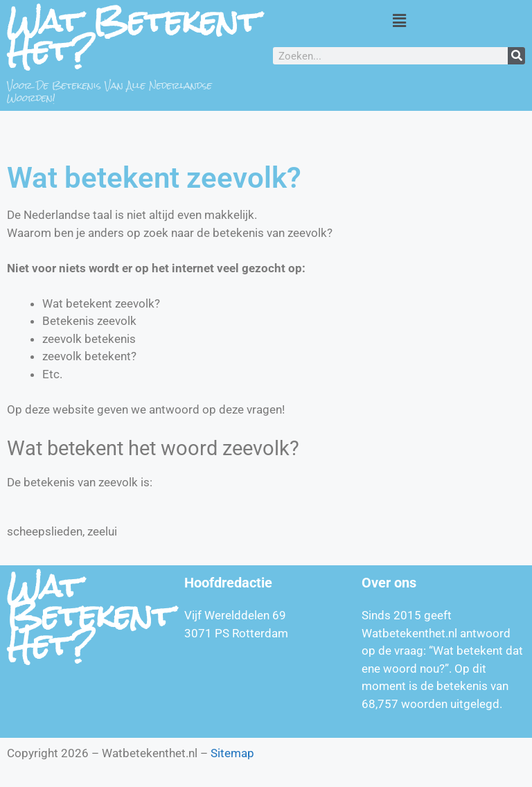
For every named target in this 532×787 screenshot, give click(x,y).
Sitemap (232, 753)
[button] (399, 20)
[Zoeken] (516, 56)
